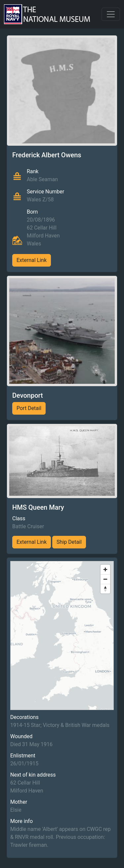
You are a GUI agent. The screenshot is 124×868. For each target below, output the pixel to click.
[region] (62, 636)
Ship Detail (69, 542)
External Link (32, 260)
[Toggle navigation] (111, 14)
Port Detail (29, 408)
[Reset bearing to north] (105, 589)
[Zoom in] (105, 569)
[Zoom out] (105, 579)
